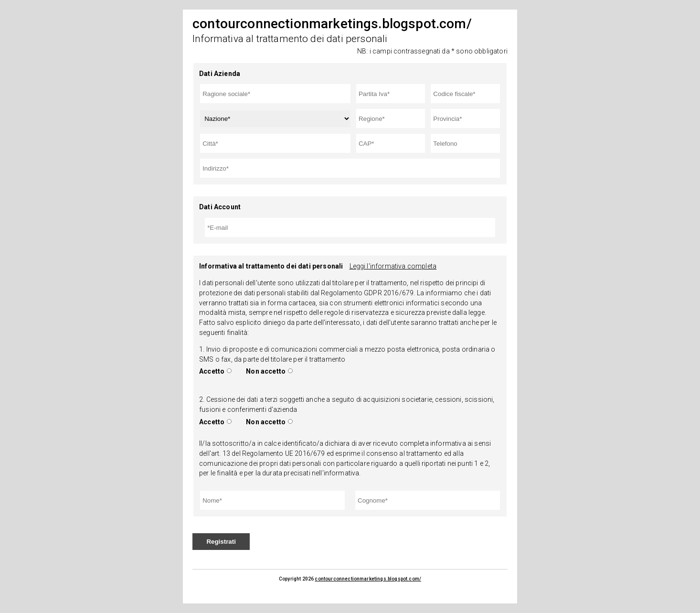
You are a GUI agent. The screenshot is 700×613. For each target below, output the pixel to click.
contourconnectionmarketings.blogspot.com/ (368, 579)
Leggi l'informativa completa (393, 266)
